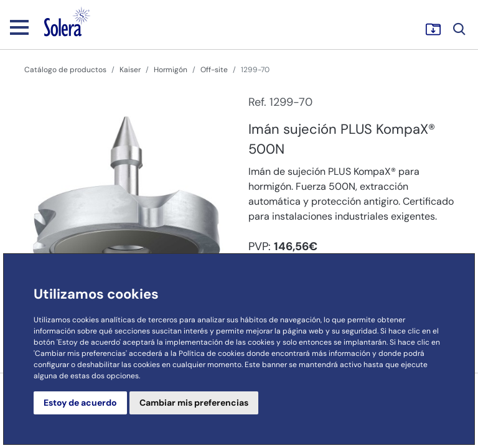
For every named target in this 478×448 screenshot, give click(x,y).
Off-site (214, 70)
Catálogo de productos (65, 70)
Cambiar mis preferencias (194, 403)
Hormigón (171, 70)
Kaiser (130, 70)
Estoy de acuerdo (80, 403)
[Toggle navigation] (19, 27)
